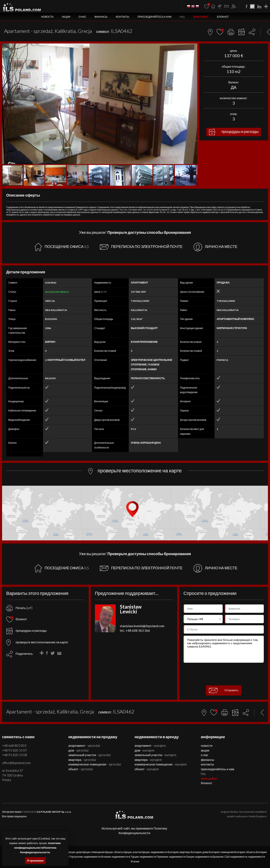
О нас (82, 17)
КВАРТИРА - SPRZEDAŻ (82, 760)
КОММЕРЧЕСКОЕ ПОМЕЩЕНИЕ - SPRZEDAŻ (95, 764)
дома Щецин (83, 852)
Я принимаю (35, 861)
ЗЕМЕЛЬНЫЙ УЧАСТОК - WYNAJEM (155, 755)
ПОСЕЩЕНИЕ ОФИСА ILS (62, 247)
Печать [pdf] (19, 608)
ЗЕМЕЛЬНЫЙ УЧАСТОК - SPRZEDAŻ (90, 755)
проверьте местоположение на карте (37, 642)
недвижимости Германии (154, 857)
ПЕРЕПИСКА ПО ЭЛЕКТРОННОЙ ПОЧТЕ (141, 247)
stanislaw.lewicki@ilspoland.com (142, 626)
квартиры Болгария (190, 852)
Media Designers (258, 816)
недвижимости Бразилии (209, 857)
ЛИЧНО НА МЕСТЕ (215, 247)
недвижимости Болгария (165, 852)
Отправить (224, 690)
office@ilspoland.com (16, 763)
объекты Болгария (256, 852)
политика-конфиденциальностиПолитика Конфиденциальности (38, 848)
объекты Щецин (123, 852)
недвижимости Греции (182, 857)
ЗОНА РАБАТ (201, 17)
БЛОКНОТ (223, 17)
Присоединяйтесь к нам (154, 17)
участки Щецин (141, 852)
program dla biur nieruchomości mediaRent (244, 812)
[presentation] (224, 674)
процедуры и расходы (234, 132)
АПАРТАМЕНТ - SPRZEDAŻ (84, 745)
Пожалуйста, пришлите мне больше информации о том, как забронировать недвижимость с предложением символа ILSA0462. (224, 649)
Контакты (122, 17)
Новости (47, 17)
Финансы (101, 17)
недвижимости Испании (97, 857)
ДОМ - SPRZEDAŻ (79, 750)
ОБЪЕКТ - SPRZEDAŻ (81, 769)
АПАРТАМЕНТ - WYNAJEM (150, 745)
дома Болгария (211, 852)
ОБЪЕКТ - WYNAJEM (147, 769)
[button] (194, 47)
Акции (66, 17)
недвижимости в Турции (125, 857)
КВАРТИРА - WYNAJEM (148, 760)
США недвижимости (236, 857)
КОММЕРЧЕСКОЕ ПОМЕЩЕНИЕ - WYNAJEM (161, 764)
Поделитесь (24, 654)
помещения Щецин (102, 852)
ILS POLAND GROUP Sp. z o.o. (54, 812)
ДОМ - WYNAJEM (144, 750)
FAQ (182, 17)
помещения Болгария (233, 852)
